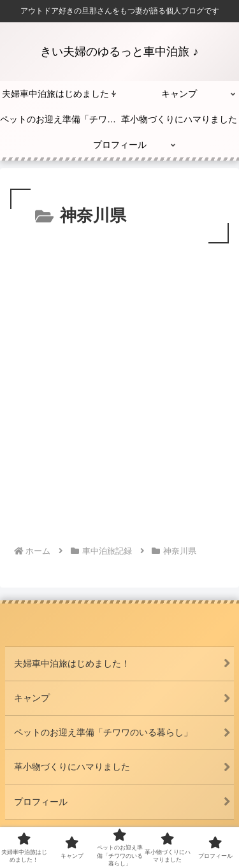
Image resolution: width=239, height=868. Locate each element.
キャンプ (32, 698)
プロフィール (41, 802)
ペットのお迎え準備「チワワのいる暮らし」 (103, 732)
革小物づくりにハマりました (72, 767)
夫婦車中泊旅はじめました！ (72, 663)
